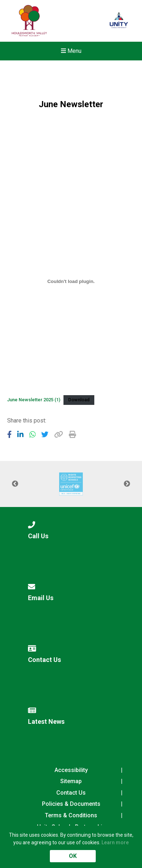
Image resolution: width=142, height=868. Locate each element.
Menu (71, 51)
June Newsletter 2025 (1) (34, 400)
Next (127, 484)
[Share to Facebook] (10, 434)
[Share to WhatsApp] (33, 434)
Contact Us (71, 793)
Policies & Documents (71, 804)
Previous (15, 484)
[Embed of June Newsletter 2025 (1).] (71, 281)
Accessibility (71, 770)
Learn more (115, 842)
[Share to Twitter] (45, 434)
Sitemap (71, 781)
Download (79, 400)
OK (73, 856)
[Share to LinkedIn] (20, 434)
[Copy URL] (59, 434)
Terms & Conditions (71, 815)
